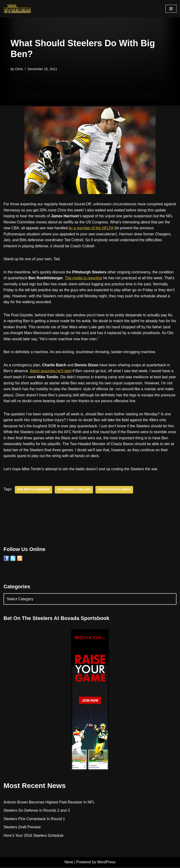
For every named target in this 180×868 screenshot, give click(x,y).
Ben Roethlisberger (34, 490)
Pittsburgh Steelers (74, 490)
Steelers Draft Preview (22, 828)
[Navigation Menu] (171, 9)
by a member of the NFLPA (104, 228)
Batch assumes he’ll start (51, 371)
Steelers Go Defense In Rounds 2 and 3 (37, 811)
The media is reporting (84, 278)
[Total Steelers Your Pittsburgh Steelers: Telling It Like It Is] (18, 9)
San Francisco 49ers (115, 490)
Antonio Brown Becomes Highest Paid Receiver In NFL (49, 803)
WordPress (106, 863)
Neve (69, 863)
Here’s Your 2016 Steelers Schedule (34, 836)
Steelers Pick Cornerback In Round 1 (34, 820)
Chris (19, 69)
